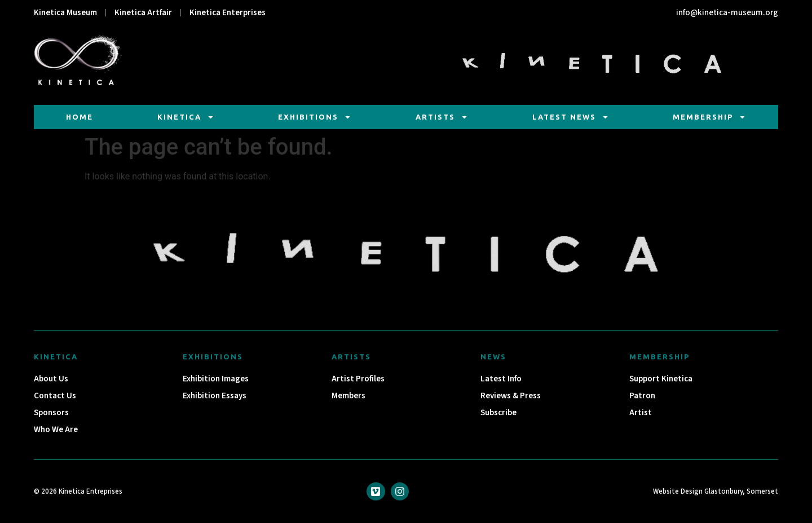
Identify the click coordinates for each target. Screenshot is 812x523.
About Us (51, 379)
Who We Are (56, 430)
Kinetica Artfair (143, 13)
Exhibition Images (216, 379)
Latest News (571, 117)
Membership (709, 117)
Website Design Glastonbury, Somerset (716, 491)
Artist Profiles (358, 379)
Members (348, 396)
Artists (442, 117)
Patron (642, 396)
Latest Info (501, 379)
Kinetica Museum (65, 13)
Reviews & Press (511, 396)
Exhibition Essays (215, 396)
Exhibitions (315, 117)
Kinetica (186, 117)
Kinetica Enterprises (228, 13)
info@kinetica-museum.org (727, 13)
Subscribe (498, 413)
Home (80, 117)
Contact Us (55, 396)
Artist (641, 413)
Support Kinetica (661, 379)
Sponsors (51, 413)
